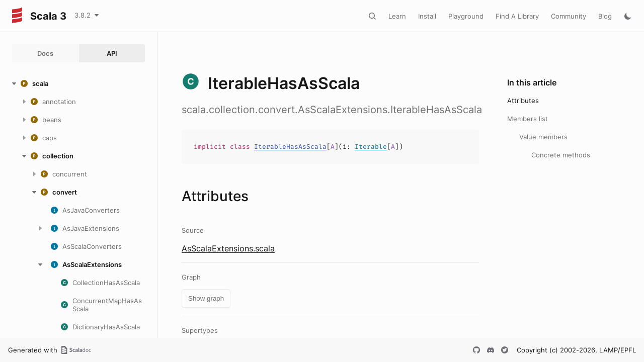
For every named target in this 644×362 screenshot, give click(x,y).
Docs (45, 53)
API (112, 53)
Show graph (206, 298)
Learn (397, 16)
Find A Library (517, 16)
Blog (605, 16)
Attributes (523, 101)
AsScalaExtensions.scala (228, 248)
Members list (528, 119)
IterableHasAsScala (290, 147)
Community (569, 16)
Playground (466, 16)
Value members (543, 137)
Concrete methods (561, 155)
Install (427, 16)
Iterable (371, 147)
